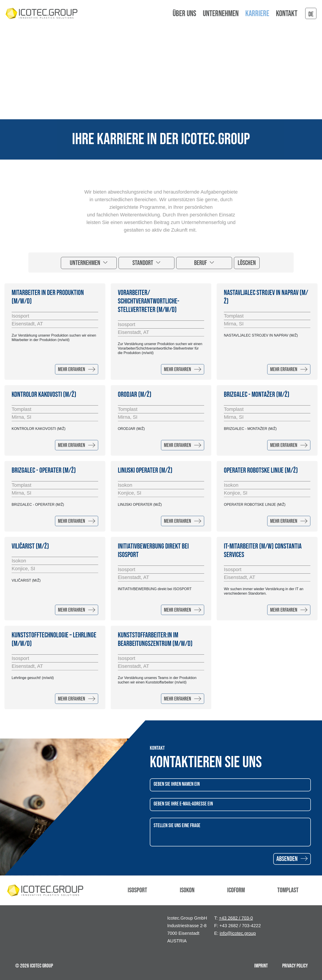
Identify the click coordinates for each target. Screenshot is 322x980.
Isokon (187, 890)
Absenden (292, 859)
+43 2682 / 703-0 (236, 918)
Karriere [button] (257, 14)
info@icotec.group (238, 933)
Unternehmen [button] (221, 14)
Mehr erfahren (77, 369)
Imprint (261, 966)
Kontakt (287, 14)
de (311, 14)
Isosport (137, 890)
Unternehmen (86, 263)
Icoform (236, 890)
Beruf (201, 263)
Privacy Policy (295, 966)
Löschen (247, 263)
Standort (143, 263)
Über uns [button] (184, 14)
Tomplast (288, 890)
